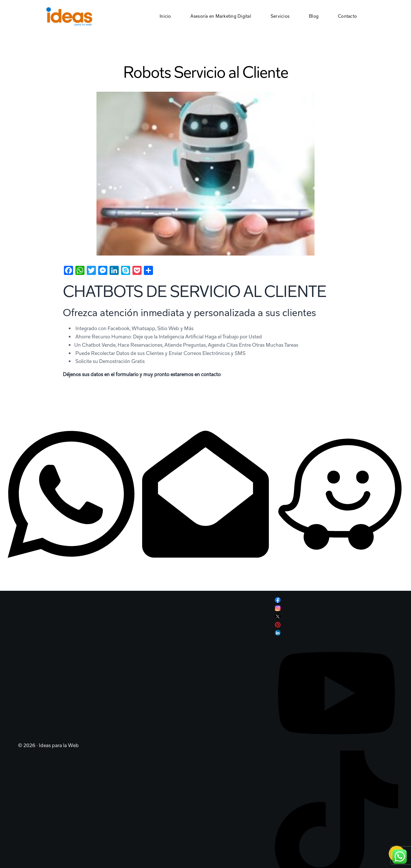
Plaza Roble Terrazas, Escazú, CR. (313, 569)
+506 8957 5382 (27, 578)
